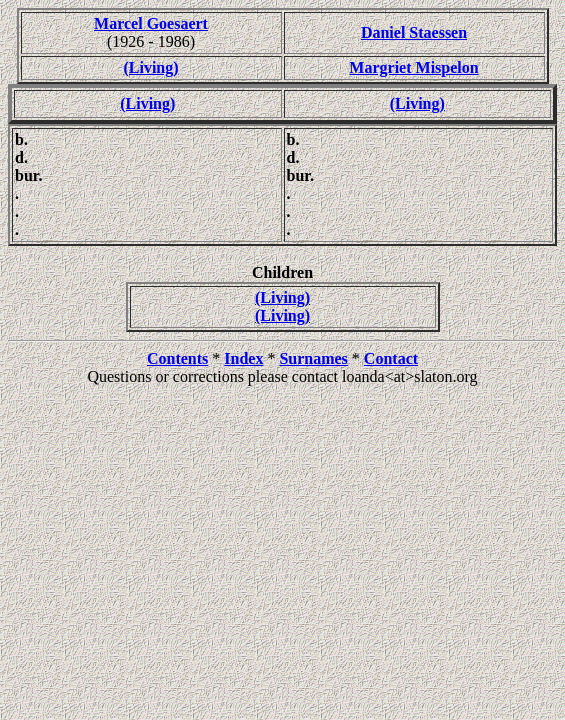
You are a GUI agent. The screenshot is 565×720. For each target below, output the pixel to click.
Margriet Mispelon (413, 67)
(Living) (150, 67)
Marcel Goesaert (151, 23)
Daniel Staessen (414, 32)
